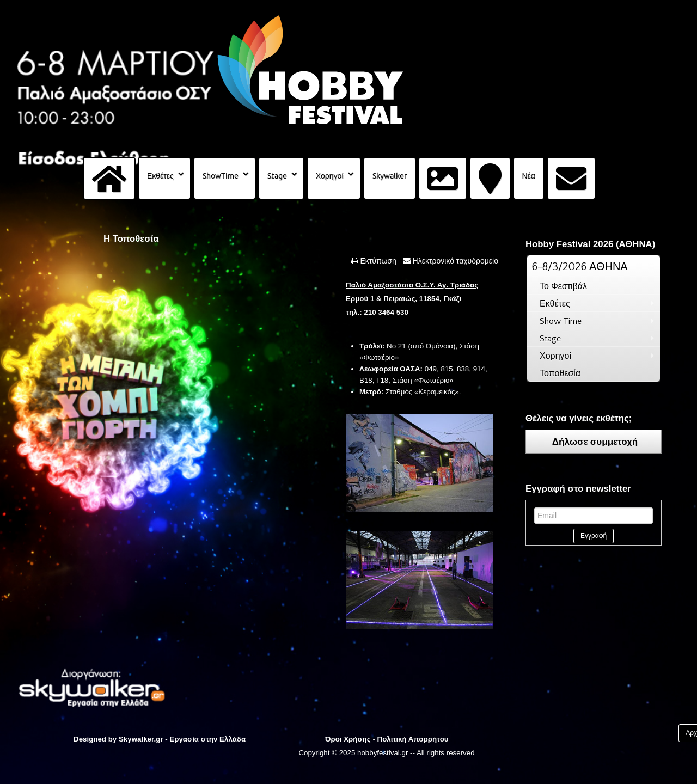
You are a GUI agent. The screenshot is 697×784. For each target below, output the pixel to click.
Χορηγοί (330, 176)
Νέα (529, 176)
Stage (277, 176)
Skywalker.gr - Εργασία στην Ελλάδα (182, 739)
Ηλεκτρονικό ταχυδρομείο (454, 261)
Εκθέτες (160, 176)
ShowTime (221, 176)
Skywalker (390, 176)
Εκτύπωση (377, 261)
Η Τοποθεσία (131, 239)
